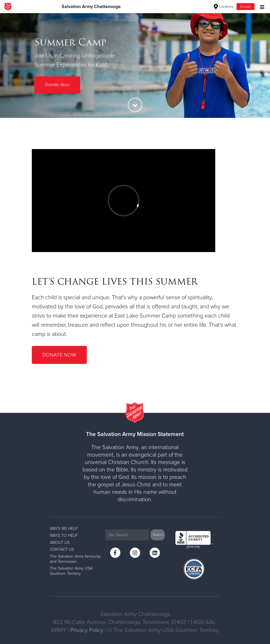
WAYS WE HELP (64, 529)
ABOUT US (60, 543)
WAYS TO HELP (64, 535)
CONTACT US (62, 549)
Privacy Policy (87, 630)
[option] (135, 65)
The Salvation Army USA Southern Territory (71, 571)
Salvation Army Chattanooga (91, 7)
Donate (245, 7)
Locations (224, 7)
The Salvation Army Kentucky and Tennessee (75, 559)
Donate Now (57, 85)
